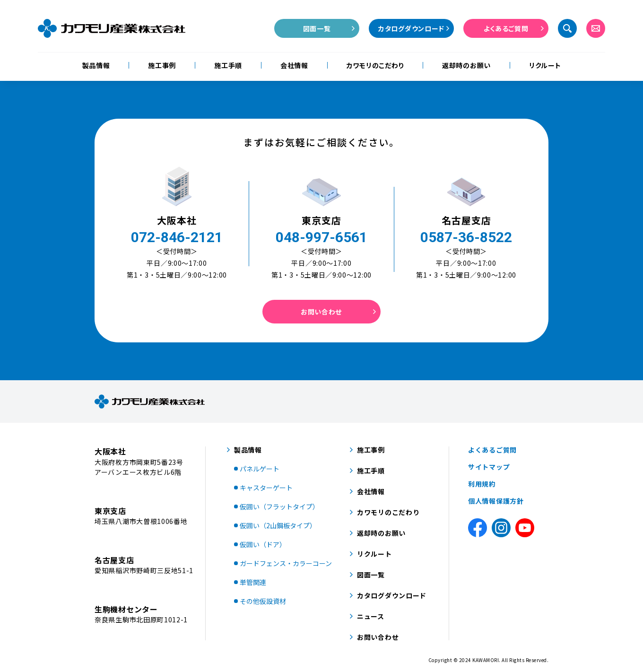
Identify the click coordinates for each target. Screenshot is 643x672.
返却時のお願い (466, 65)
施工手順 (228, 65)
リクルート (545, 65)
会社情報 (294, 65)
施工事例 (162, 65)
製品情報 (96, 65)
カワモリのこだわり (375, 65)
